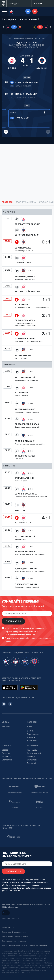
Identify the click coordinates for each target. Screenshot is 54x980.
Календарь (8, 19)
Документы (32, 741)
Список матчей (29, 19)
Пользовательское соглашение (14, 941)
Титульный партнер (14, 792)
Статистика (7, 760)
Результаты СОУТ (8, 927)
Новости (32, 722)
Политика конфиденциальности (14, 932)
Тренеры (6, 753)
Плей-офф (32, 763)
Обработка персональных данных (15, 936)
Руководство (33, 734)
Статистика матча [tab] (26, 202)
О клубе (31, 731)
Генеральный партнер (40, 792)
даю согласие (13, 638)
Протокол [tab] (7, 202)
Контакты (31, 737)
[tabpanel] (27, 399)
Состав (5, 750)
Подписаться (13, 621)
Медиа (5, 722)
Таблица (31, 756)
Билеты (6, 727)
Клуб (30, 727)
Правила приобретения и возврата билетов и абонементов (24, 945)
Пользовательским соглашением (20, 635)
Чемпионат (33, 746)
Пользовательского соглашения (17, 883)
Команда (7, 746)
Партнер (14, 807)
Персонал (6, 756)
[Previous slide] (6, 132)
